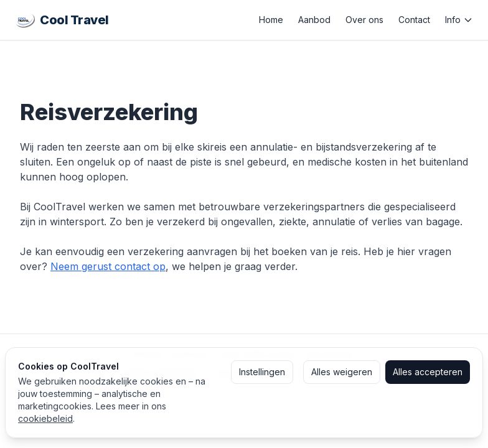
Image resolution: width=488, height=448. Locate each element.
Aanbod (314, 20)
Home (271, 20)
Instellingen (262, 372)
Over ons (364, 20)
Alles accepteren (428, 372)
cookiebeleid (45, 418)
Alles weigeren (342, 372)
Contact (414, 20)
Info (459, 20)
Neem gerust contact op (108, 266)
